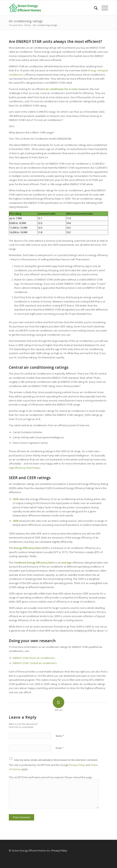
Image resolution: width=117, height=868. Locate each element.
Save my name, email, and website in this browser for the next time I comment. (56, 760)
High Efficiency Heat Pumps (25, 468)
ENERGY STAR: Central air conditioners (35, 663)
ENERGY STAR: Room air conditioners (34, 658)
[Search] (94, 8)
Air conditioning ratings (26, 21)
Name (60, 736)
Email (60, 748)
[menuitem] (94, 8)
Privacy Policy (77, 765)
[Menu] (103, 8)
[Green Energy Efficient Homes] (49, 8)
